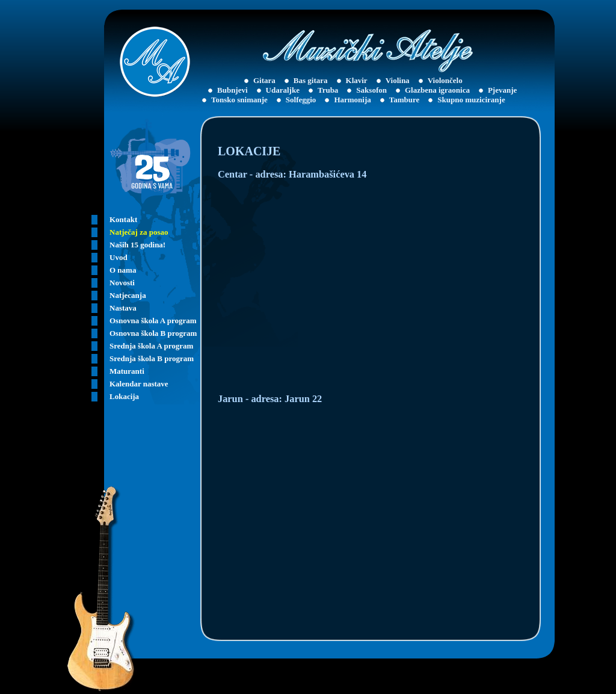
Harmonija (352, 100)
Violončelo (445, 80)
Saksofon (371, 90)
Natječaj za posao (139, 232)
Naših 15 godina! (137, 245)
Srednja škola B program (152, 358)
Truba (328, 90)
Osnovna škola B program (153, 333)
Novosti (122, 283)
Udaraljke (283, 90)
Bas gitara (311, 80)
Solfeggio (301, 100)
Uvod (119, 257)
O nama (123, 270)
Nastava (123, 308)
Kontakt (123, 219)
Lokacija (124, 396)
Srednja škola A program (151, 346)
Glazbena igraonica (437, 90)
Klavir (357, 80)
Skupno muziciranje (471, 100)
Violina (398, 80)
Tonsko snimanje (239, 100)
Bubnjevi (233, 90)
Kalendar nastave (139, 384)
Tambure (405, 100)
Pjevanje (502, 90)
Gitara (264, 80)
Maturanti (127, 371)
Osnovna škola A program (153, 321)
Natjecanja (128, 295)
